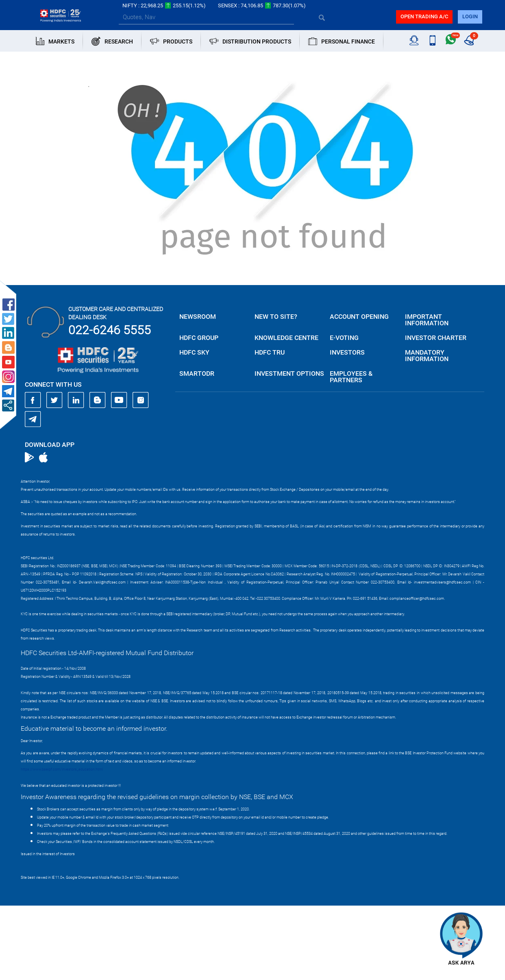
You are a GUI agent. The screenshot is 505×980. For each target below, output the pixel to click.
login (470, 16)
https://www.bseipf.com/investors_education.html (62, 769)
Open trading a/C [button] (424, 16)
